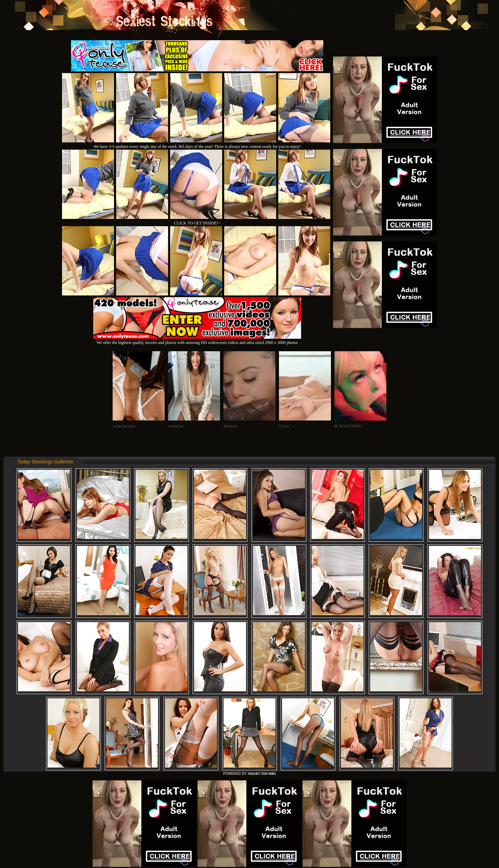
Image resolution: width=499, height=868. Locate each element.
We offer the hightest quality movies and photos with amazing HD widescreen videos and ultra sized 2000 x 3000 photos (197, 340)
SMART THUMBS (262, 774)
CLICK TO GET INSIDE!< (197, 223)
